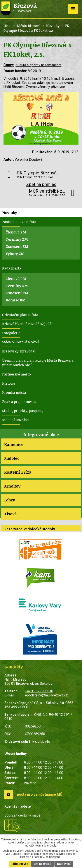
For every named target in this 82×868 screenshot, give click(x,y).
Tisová (10, 514)
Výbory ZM (15, 254)
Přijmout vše (20, 864)
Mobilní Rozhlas (15, 420)
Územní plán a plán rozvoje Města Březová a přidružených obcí (38, 363)
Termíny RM (17, 286)
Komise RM (16, 300)
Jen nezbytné (43, 864)
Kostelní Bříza (18, 472)
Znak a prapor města (19, 402)
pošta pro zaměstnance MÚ (40, 794)
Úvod (8, 26)
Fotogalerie (11, 333)
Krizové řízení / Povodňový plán (28, 324)
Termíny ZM (17, 239)
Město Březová (29, 26)
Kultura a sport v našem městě (38, 65)
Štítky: (9, 65)
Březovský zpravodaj (19, 351)
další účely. (50, 846)
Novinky (53, 26)
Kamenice (14, 444)
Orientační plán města (20, 315)
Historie (9, 383)
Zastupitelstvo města (19, 222)
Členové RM (16, 279)
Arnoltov (12, 486)
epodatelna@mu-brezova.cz (46, 695)
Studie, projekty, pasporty (23, 411)
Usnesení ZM (17, 246)
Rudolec (12, 458)
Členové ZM (16, 232)
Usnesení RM (17, 293)
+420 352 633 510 (39, 691)
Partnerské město (17, 374)
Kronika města (14, 392)
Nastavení (64, 864)
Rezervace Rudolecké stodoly (30, 529)
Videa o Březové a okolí (21, 342)
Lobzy (10, 500)
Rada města (12, 268)
